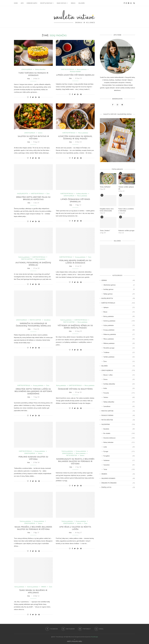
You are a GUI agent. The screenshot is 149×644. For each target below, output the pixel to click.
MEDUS (73, 3)
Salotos (40, 133)
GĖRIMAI (118, 280)
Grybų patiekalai (119, 325)
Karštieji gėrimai (119, 289)
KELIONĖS (82, 3)
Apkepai (119, 307)
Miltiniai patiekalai (119, 343)
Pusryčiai (119, 393)
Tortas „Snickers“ (105, 230)
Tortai (119, 469)
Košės (119, 388)
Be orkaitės (119, 433)
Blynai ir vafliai (119, 375)
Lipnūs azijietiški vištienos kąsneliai (75, 75)
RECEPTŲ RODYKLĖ (46, 3)
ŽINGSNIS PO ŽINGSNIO (118, 483)
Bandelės (119, 429)
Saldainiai (119, 460)
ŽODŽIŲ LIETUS (118, 487)
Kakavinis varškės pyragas (126, 230)
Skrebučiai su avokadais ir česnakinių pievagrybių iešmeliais (33, 325)
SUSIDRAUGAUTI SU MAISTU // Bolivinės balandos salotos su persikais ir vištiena (75, 461)
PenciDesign (94, 637)
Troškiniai (119, 353)
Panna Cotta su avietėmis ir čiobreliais (126, 210)
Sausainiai (119, 465)
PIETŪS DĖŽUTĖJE (72, 456)
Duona (119, 379)
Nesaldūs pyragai (119, 348)
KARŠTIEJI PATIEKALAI (67, 69)
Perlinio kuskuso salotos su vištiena (33, 458)
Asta (29, 79)
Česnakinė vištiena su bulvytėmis (75, 389)
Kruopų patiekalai (80, 257)
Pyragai (119, 451)
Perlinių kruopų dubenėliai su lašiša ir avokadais (75, 262)
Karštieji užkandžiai (82, 194)
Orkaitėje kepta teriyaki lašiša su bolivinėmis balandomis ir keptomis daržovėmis (33, 391)
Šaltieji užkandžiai (40, 69)
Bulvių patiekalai (61, 386)
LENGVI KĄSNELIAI (27, 69)
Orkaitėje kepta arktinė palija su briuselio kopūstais (33, 198)
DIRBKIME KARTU (32, 3)
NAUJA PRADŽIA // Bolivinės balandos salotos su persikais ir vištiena (33, 528)
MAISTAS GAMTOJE (27, 259)
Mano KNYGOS (62, 3)
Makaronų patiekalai (119, 334)
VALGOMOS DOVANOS (118, 478)
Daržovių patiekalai (24, 257)
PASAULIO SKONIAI (75, 72)
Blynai (119, 312)
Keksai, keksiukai (119, 442)
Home (16, 3)
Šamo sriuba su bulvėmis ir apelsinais (33, 591)
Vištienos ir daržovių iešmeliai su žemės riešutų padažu (75, 327)
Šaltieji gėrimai (119, 294)
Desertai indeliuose (119, 438)
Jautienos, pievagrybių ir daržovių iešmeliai (33, 264)
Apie (22, 3)
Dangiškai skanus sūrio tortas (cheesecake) (107, 210)
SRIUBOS (44, 587)
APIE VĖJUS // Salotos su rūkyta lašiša (75, 528)
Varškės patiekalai (119, 357)
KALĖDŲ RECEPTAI (23, 194)
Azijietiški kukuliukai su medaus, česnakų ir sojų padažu (75, 137)
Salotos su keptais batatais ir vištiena (33, 137)
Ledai (119, 447)
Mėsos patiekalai (82, 69)
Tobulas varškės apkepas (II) (126, 188)
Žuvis (48, 194)
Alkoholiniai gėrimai (119, 285)
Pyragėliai (119, 456)
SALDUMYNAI (118, 424)
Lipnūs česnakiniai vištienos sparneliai (75, 200)
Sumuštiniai (47, 320)
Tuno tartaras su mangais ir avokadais (33, 74)
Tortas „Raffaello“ (105, 187)
